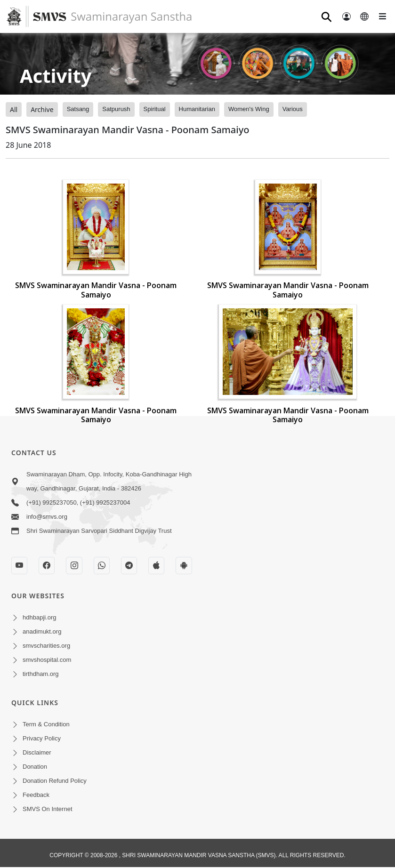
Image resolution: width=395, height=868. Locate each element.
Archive (42, 109)
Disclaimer (37, 752)
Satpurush (116, 109)
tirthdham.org (41, 674)
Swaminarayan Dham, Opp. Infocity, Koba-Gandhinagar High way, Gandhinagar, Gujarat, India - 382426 (109, 481)
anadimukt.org (42, 631)
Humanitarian (197, 109)
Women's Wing (249, 109)
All (14, 109)
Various (293, 109)
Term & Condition (46, 724)
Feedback (36, 795)
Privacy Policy (42, 738)
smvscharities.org (46, 646)
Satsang (78, 109)
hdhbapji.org (40, 617)
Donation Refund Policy (55, 781)
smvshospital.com (47, 660)
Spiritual (155, 109)
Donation (35, 767)
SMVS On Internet (48, 809)
